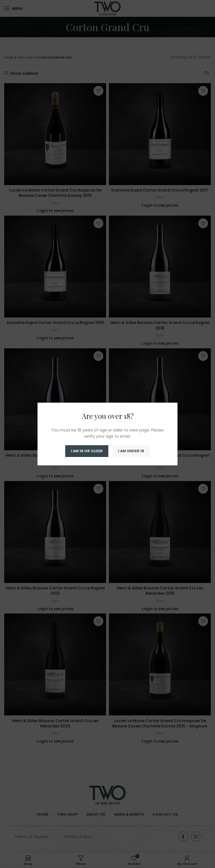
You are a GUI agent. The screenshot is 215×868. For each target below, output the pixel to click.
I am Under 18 (131, 451)
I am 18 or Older (87, 451)
